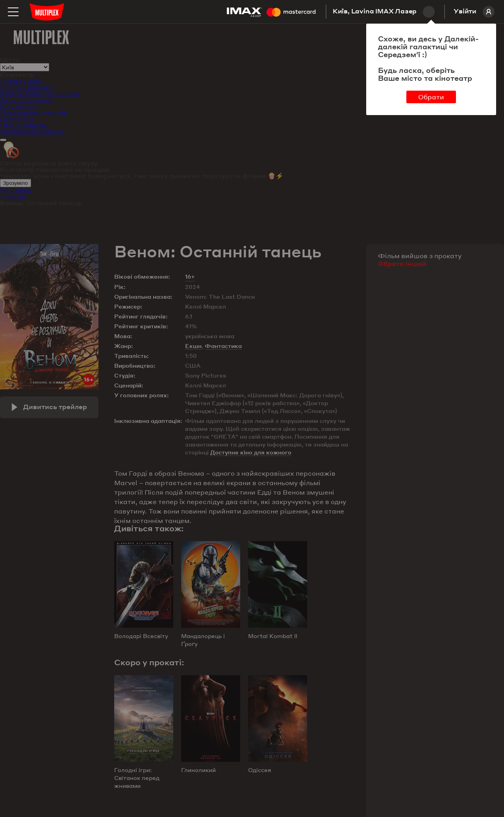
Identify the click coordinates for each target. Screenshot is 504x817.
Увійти (474, 12)
